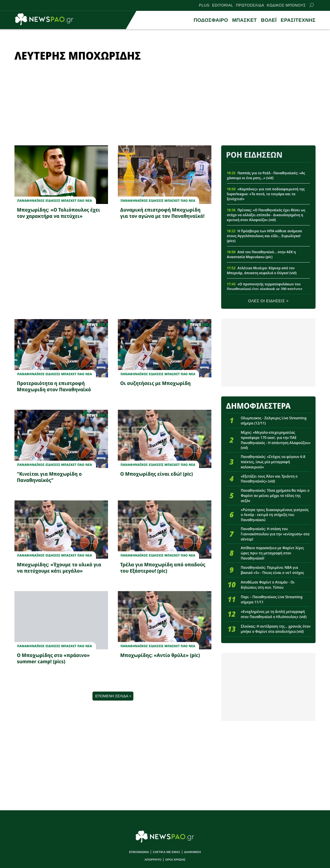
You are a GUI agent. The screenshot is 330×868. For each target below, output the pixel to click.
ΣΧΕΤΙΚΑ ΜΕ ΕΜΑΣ (166, 852)
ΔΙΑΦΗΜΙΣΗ (192, 852)
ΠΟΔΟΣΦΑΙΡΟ (211, 20)
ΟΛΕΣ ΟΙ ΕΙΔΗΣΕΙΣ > (268, 301)
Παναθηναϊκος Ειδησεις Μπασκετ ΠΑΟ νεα (55, 201)
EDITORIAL (223, 5)
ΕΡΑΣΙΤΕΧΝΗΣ (298, 20)
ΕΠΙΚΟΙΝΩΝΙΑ (139, 852)
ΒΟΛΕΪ (269, 20)
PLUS (204, 5)
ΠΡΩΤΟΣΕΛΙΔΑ (250, 5)
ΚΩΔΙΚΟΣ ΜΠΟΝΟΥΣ (286, 5)
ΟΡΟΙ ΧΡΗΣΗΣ (175, 860)
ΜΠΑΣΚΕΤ (244, 20)
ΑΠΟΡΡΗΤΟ (153, 860)
